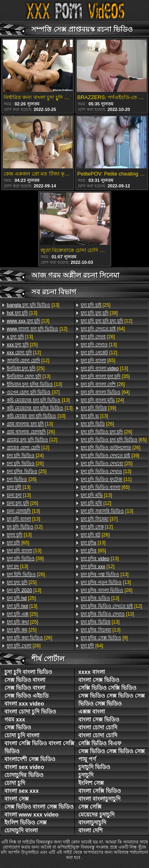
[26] (31, 432)
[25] (22, 345)
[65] (18, 543)
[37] (33, 392)
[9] (104, 638)
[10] (36, 416)
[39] (25, 559)
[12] (37, 329)
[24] (25, 456)
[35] (105, 376)
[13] (33, 305)
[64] (103, 329)
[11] (106, 479)
